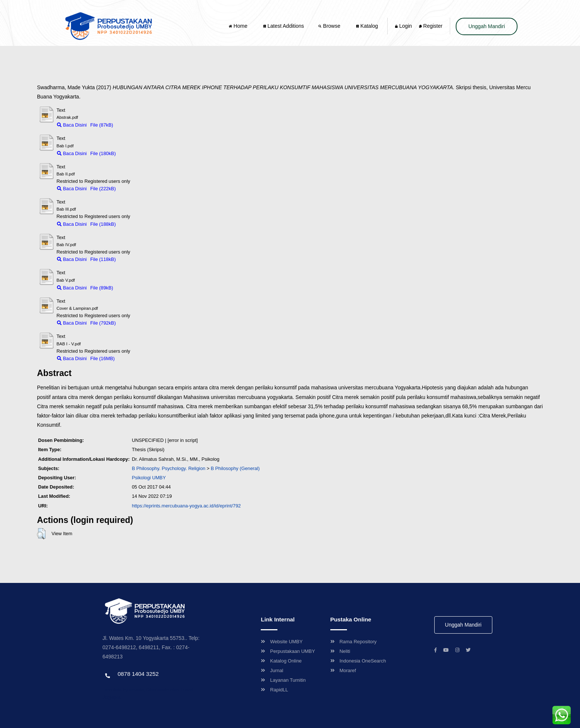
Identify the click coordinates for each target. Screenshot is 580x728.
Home (239, 26)
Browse (330, 26)
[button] (41, 534)
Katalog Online (281, 661)
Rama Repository (353, 642)
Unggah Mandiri (487, 26)
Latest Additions (284, 26)
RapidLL (274, 690)
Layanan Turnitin (283, 680)
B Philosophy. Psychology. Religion (168, 468)
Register (431, 26)
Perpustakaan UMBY (288, 651)
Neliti (340, 651)
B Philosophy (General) (235, 468)
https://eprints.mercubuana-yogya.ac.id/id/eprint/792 (186, 506)
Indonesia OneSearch (358, 661)
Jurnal (272, 670)
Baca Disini (72, 125)
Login (403, 26)
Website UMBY (282, 642)
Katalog (367, 26)
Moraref (343, 670)
